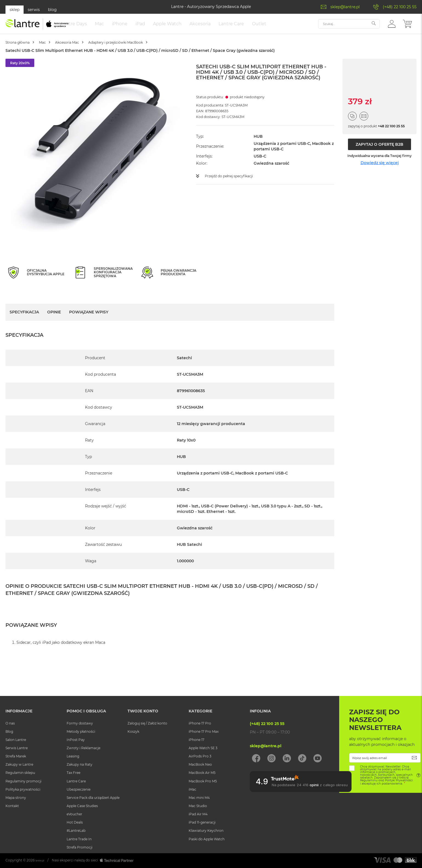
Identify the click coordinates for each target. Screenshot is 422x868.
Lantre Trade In (79, 839)
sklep (15, 10)
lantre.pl (42, 860)
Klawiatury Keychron (206, 831)
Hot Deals (75, 822)
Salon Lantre (16, 740)
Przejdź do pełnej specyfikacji (233, 181)
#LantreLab (76, 831)
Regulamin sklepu (20, 773)
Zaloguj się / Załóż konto (147, 723)
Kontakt (12, 806)
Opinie (54, 318)
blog (52, 10)
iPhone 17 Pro (200, 723)
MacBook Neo (200, 764)
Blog (9, 731)
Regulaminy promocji (23, 781)
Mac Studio (198, 806)
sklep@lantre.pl (345, 7)
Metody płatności (81, 731)
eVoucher (74, 814)
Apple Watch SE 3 (203, 748)
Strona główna (22, 48)
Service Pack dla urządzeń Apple (93, 798)
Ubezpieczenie (79, 789)
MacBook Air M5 (202, 773)
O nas (10, 723)
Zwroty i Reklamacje (83, 748)
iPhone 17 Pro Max (204, 731)
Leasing (73, 756)
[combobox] (349, 27)
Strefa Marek (16, 756)
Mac (54, 48)
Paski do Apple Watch (207, 839)
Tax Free (73, 773)
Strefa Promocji (80, 847)
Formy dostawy (80, 723)
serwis (34, 10)
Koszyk (133, 731)
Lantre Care (76, 781)
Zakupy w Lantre (19, 764)
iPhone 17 (196, 740)
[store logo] (37, 27)
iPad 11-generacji (202, 822)
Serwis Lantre (17, 748)
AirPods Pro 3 (200, 756)
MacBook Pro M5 (203, 781)
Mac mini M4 (199, 798)
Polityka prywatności (23, 789)
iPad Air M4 (198, 814)
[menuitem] (96, 27)
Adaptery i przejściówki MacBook (145, 48)
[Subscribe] (414, 758)
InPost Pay (76, 740)
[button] (392, 26)
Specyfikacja (24, 318)
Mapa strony (16, 798)
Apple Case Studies (82, 806)
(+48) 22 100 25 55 (400, 7)
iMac (192, 789)
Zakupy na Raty (80, 764)
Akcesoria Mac (85, 48)
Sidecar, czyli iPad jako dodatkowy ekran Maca (61, 648)
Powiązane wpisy (89, 318)
